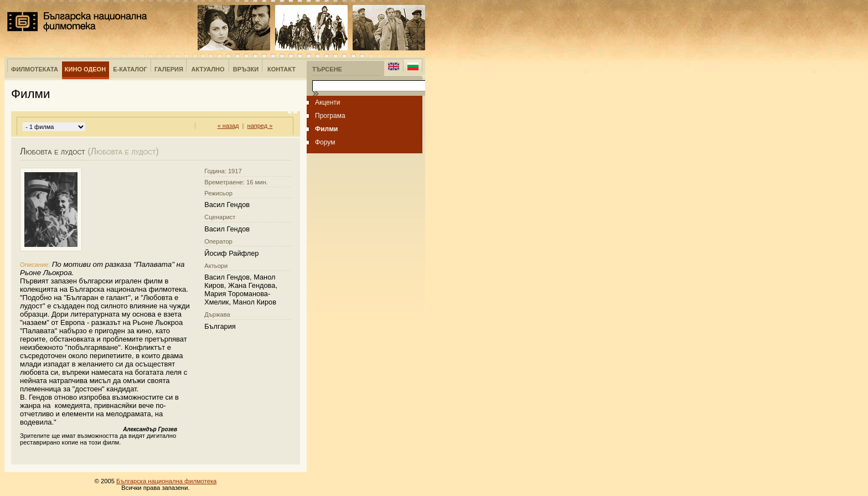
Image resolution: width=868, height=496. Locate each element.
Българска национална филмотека (77, 22)
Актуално (208, 69)
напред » (260, 126)
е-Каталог (130, 69)
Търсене (327, 69)
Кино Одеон (85, 69)
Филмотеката (35, 69)
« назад (228, 126)
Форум (325, 142)
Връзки (246, 69)
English (394, 66)
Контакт (281, 69)
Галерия (169, 69)
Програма (330, 116)
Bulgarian (413, 66)
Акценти (328, 102)
